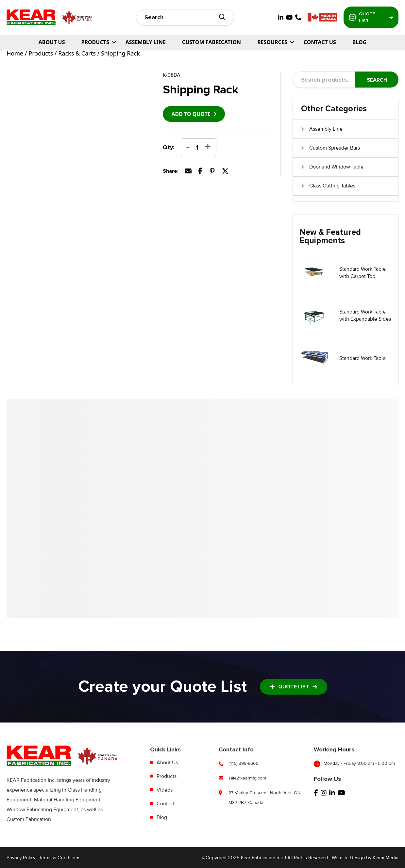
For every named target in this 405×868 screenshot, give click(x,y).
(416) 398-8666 (243, 763)
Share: (171, 171)
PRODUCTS (95, 42)
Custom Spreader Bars (335, 148)
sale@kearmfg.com (247, 778)
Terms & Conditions (60, 858)
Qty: (169, 147)
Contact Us (320, 42)
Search (377, 80)
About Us (52, 42)
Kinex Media (386, 858)
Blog (360, 42)
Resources (272, 42)
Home (15, 53)
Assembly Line (146, 42)
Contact (166, 804)
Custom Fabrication (211, 42)
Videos (165, 790)
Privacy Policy (21, 858)
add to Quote (191, 114)
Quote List (371, 17)
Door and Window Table (336, 167)
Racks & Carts (77, 53)
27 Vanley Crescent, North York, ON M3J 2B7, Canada (265, 798)
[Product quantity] (197, 147)
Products (41, 53)
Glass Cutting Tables (332, 186)
